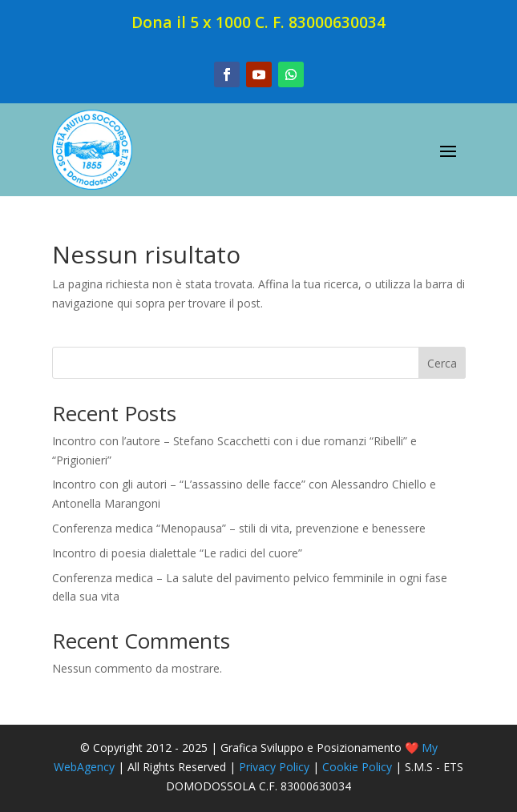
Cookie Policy (357, 767)
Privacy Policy (274, 767)
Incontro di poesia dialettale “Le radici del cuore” (177, 553)
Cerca (442, 363)
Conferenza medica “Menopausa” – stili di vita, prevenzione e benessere (239, 528)
